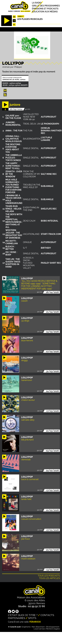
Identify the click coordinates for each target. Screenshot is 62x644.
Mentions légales (53, 629)
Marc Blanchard (38, 627)
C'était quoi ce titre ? (23, 615)
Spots (32, 618)
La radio (37, 3)
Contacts (47, 615)
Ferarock (35, 622)
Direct (21, 16)
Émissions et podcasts (45, 9)
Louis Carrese (39, 629)
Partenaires (17, 618)
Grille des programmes (46, 6)
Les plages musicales (30, 19)
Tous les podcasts (49, 576)
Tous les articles (49, 578)
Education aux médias (45, 12)
